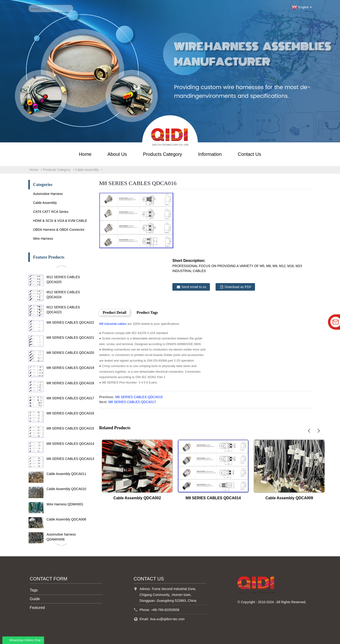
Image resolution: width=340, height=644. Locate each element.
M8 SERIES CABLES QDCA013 (70, 459)
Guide (35, 599)
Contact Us (249, 154)
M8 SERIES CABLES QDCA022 (70, 322)
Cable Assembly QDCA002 (137, 498)
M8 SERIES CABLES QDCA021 (70, 338)
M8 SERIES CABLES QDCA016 (70, 413)
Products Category (162, 154)
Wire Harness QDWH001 (65, 504)
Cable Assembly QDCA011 (66, 474)
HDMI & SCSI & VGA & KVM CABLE (60, 221)
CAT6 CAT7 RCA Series (51, 212)
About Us (117, 154)
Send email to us (194, 287)
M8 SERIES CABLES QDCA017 (70, 398)
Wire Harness (43, 239)
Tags (34, 590)
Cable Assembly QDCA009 (289, 498)
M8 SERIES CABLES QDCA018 (70, 383)
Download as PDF (238, 287)
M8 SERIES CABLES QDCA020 (70, 353)
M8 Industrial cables (113, 324)
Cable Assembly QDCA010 (66, 489)
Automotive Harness (48, 194)
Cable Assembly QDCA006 (66, 519)
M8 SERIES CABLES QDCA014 (70, 444)
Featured (37, 608)
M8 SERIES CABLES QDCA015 (70, 428)
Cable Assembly (87, 170)
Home (85, 154)
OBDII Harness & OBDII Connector (59, 230)
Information (210, 154)
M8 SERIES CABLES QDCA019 (70, 368)
